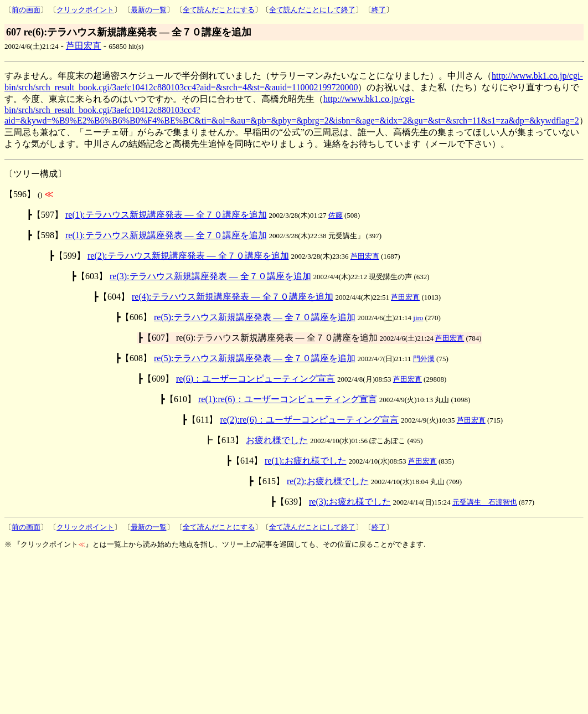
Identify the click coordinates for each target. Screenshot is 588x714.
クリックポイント (85, 10)
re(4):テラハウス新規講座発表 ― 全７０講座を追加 (233, 297)
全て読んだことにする (219, 10)
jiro (418, 318)
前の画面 (26, 10)
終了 (379, 10)
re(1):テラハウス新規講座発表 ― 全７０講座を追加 (166, 215)
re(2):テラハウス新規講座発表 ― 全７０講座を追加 (188, 256)
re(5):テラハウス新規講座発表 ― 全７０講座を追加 (255, 317)
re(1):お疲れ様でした (306, 461)
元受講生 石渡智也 (485, 502)
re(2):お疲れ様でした (328, 481)
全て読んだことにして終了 (312, 10)
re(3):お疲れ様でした (350, 502)
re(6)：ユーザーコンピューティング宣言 (256, 379)
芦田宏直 (84, 46)
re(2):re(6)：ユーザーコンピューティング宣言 (309, 420)
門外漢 (424, 359)
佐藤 (336, 215)
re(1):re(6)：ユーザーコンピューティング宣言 (288, 399)
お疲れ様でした (277, 440)
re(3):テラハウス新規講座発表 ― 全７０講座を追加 (210, 276)
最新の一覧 (149, 10)
